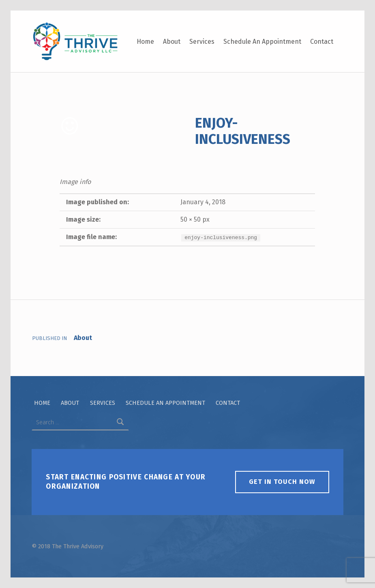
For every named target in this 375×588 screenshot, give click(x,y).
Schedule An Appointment (262, 42)
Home (145, 42)
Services (202, 42)
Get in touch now (282, 482)
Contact (322, 42)
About (172, 42)
